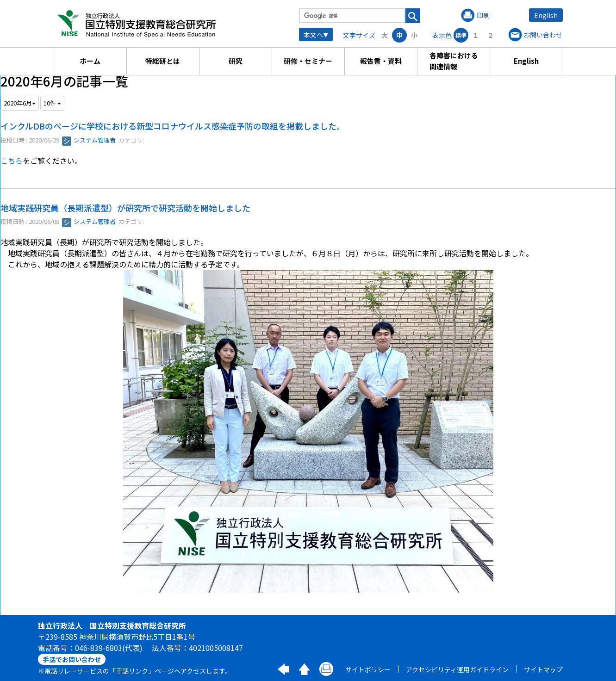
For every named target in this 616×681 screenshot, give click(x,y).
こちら (12, 161)
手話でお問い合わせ (72, 659)
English (546, 15)
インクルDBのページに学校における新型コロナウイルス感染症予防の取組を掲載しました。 (173, 126)
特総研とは (163, 61)
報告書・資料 (381, 61)
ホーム (90, 61)
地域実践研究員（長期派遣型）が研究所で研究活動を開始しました (125, 208)
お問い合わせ (543, 35)
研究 (236, 61)
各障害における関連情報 (454, 61)
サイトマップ (543, 669)
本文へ (313, 35)
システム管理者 (89, 140)
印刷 (483, 15)
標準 (461, 35)
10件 (52, 103)
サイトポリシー (368, 669)
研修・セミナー (308, 61)
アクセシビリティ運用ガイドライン (457, 669)
